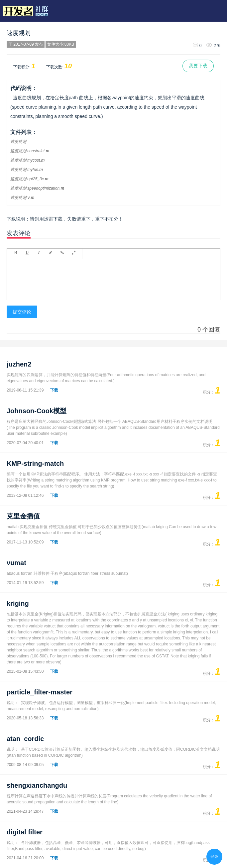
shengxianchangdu (37, 785)
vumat (16, 563)
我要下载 (198, 66)
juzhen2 (19, 364)
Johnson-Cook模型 (37, 411)
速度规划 (19, 33)
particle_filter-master (40, 692)
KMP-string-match (35, 463)
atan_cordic (25, 739)
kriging (18, 603)
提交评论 (22, 312)
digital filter (25, 832)
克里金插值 (23, 516)
